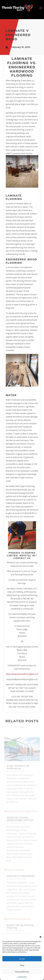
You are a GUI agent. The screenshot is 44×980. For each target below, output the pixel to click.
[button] (40, 937)
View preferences (22, 972)
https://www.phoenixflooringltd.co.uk (22, 674)
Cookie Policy (22, 977)
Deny (22, 965)
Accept (22, 959)
